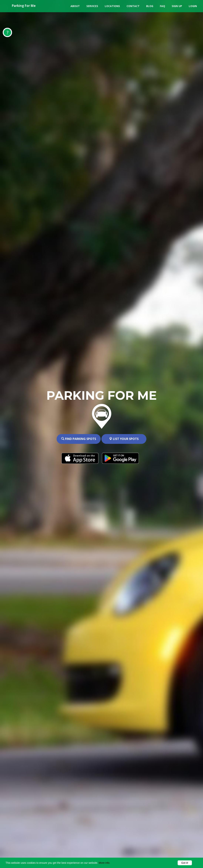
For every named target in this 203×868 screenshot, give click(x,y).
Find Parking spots (79, 439)
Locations (112, 6)
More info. (105, 863)
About (75, 6)
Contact (133, 6)
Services (92, 6)
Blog (150, 6)
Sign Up (177, 6)
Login (193, 6)
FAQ (162, 6)
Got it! (185, 863)
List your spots (124, 439)
